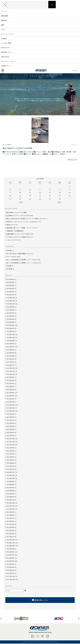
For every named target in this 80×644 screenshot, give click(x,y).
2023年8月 (10, 381)
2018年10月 (11, 546)
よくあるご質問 (6, 44)
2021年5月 (10, 461)
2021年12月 (11, 439)
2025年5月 (10, 320)
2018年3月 (10, 568)
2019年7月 (10, 519)
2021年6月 (10, 457)
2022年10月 (11, 412)
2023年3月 (10, 396)
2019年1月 (10, 537)
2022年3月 (10, 433)
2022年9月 (10, 415)
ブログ (3, 30)
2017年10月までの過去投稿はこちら (19, 254)
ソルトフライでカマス (14, 241)
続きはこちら (73, 160)
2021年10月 (11, 445)
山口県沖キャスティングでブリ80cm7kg (20, 216)
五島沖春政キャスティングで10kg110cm (20, 234)
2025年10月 (11, 304)
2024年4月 (10, 356)
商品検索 (4, 21)
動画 (2, 25)
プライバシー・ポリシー (9, 62)
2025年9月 (10, 307)
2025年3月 (10, 326)
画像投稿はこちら (40, 601)
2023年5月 (10, 390)
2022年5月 (10, 427)
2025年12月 (11, 298)
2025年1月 (10, 332)
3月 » (60, 203)
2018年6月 (10, 559)
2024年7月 (10, 347)
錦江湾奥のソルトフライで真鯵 (17, 213)
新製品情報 (5, 16)
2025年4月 (10, 323)
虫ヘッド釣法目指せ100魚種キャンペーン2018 (22, 263)
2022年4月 (10, 430)
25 (30, 199)
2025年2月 (10, 329)
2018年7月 (10, 555)
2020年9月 (10, 482)
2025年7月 (10, 313)
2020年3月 (10, 494)
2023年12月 (11, 369)
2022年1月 (10, 436)
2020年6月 (10, 491)
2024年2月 (10, 363)
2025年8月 (10, 310)
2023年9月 (10, 378)
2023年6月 (10, 387)
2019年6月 (10, 522)
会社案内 (4, 39)
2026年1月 (10, 295)
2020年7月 (10, 488)
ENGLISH (75, 71)
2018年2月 (10, 571)
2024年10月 (11, 341)
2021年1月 (10, 470)
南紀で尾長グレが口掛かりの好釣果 (17, 149)
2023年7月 (10, 384)
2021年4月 (10, 464)
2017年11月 (11, 580)
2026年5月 (10, 283)
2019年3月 (10, 531)
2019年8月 (10, 516)
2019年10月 (11, 510)
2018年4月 (10, 565)
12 (40, 193)
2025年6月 (10, 317)
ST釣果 (9, 266)
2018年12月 (11, 540)
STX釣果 (9, 269)
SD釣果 (9, 251)
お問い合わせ (5, 57)
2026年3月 (10, 289)
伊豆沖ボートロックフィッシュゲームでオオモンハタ (24, 222)
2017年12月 (11, 577)
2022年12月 (11, 405)
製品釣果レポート (7, 53)
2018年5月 (10, 562)
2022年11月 (11, 408)
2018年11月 (11, 543)
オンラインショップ (7, 34)
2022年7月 (10, 421)
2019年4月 (10, 528)
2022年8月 (10, 418)
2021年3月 (10, 467)
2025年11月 (11, 301)
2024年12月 (11, 335)
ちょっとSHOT (7, 145)
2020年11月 (11, 476)
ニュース (4, 12)
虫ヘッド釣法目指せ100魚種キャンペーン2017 (22, 260)
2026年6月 (10, 280)
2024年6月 (10, 350)
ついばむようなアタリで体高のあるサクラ (20, 237)
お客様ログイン (6, 66)
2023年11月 (11, 372)
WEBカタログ (6, 48)
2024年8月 (10, 344)
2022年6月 (10, 424)
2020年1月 (10, 500)
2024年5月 (10, 353)
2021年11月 (11, 442)
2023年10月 (11, 375)
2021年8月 (10, 451)
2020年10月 (11, 479)
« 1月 (20, 203)
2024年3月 (10, 359)
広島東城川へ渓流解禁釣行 (15, 231)
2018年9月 (10, 549)
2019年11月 (11, 506)
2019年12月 (11, 503)
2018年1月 (10, 574)
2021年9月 (10, 448)
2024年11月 (11, 338)
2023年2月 (10, 399)
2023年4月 (10, 393)
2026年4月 (10, 286)
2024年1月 (10, 366)
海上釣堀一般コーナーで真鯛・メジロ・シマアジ (22, 228)
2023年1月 (10, 402)
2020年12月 (11, 473)
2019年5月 (10, 525)
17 (20, 196)
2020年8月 (10, 485)
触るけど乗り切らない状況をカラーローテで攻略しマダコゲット (27, 219)
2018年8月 (10, 552)
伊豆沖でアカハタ (12, 225)
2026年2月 (10, 292)
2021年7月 (10, 454)
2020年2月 (10, 497)
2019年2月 (10, 534)
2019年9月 (10, 513)
